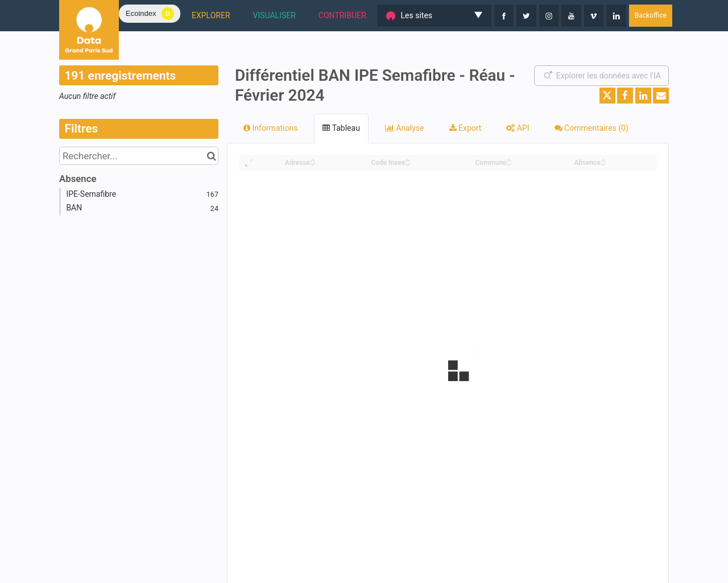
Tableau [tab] (341, 128)
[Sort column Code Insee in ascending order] (408, 160)
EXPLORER (211, 15)
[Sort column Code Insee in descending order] (408, 164)
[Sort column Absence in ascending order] (603, 160)
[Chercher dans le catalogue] (211, 156)
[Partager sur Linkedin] (643, 96)
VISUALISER (274, 15)
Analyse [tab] (405, 128)
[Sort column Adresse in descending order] (313, 164)
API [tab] (518, 128)
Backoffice (651, 15)
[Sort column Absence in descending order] (603, 164)
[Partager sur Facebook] (625, 96)
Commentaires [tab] (591, 128)
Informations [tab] (270, 128)
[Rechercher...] (139, 156)
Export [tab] (466, 128)
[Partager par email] (661, 96)
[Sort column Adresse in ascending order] (313, 160)
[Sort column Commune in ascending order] (509, 160)
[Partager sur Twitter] (607, 96)
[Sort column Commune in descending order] (509, 164)
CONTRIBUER (342, 15)
